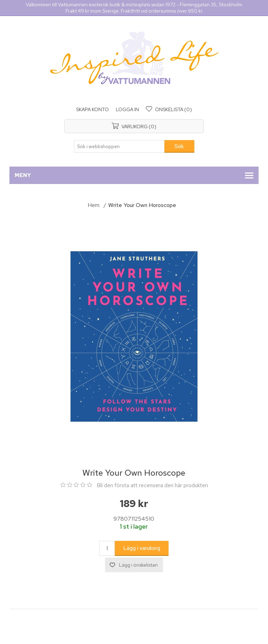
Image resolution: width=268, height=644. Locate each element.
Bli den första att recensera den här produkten (152, 485)
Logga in (127, 109)
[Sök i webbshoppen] (119, 146)
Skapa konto (92, 109)
